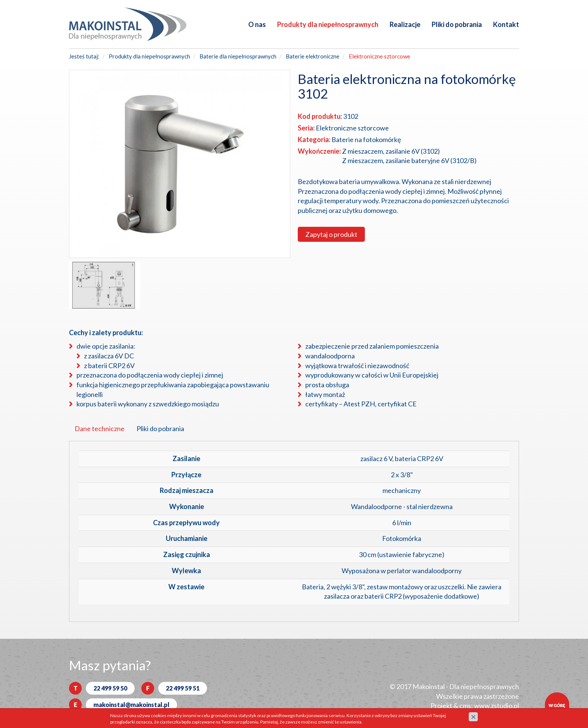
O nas (257, 24)
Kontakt (506, 24)
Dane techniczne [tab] (100, 428)
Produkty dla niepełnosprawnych (328, 24)
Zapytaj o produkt (331, 234)
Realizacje (405, 24)
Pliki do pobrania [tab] (160, 428)
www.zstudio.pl (496, 706)
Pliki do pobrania (457, 24)
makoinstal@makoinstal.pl (131, 705)
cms (465, 706)
